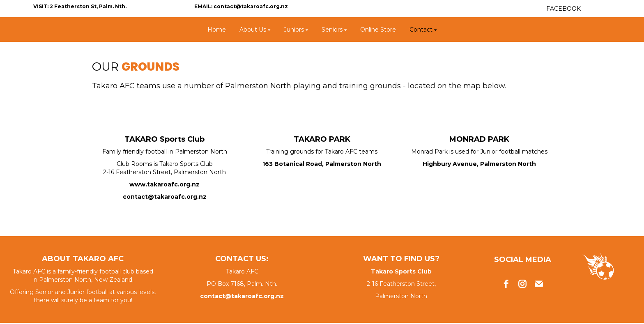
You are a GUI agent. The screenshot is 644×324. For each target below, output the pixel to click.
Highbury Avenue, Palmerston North (479, 164)
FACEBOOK (563, 9)
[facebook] (506, 284)
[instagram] (522, 284)
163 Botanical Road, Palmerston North (322, 164)
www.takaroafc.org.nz (164, 184)
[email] (539, 284)
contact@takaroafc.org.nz (165, 197)
